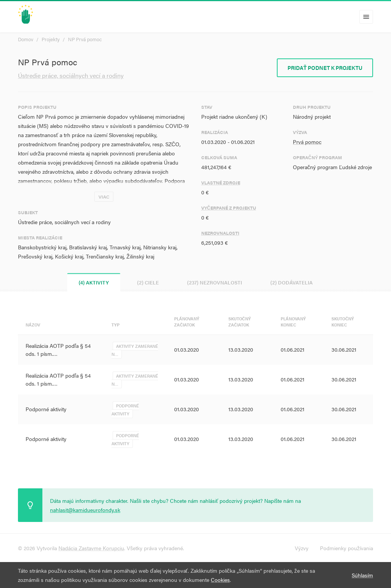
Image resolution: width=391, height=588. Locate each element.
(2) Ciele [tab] (148, 282)
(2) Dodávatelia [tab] (292, 282)
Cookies (220, 580)
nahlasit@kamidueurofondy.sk (85, 510)
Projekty (51, 39)
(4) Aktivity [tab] (94, 282)
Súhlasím (362, 575)
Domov (26, 39)
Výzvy (302, 548)
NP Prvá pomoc (85, 39)
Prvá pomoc (307, 142)
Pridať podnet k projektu (325, 68)
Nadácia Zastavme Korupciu (91, 548)
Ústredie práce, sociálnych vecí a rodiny (71, 75)
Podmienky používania (347, 548)
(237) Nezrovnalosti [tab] (215, 282)
